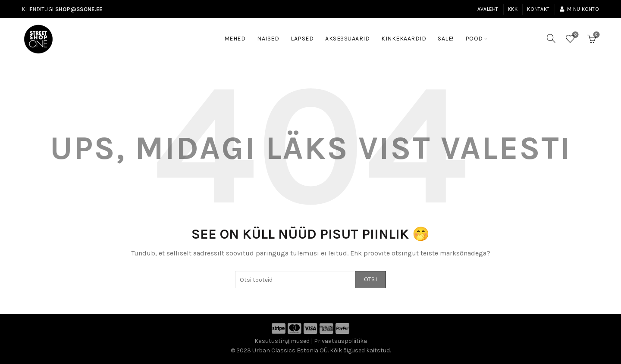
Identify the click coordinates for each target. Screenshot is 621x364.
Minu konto (579, 9)
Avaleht (488, 9)
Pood (474, 39)
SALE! (448, 34)
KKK (513, 9)
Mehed (235, 39)
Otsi (370, 279)
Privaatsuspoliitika (340, 341)
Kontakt (538, 9)
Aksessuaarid (347, 39)
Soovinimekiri (575, 35)
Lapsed (302, 39)
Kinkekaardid (404, 39)
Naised (268, 39)
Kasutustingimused (282, 341)
